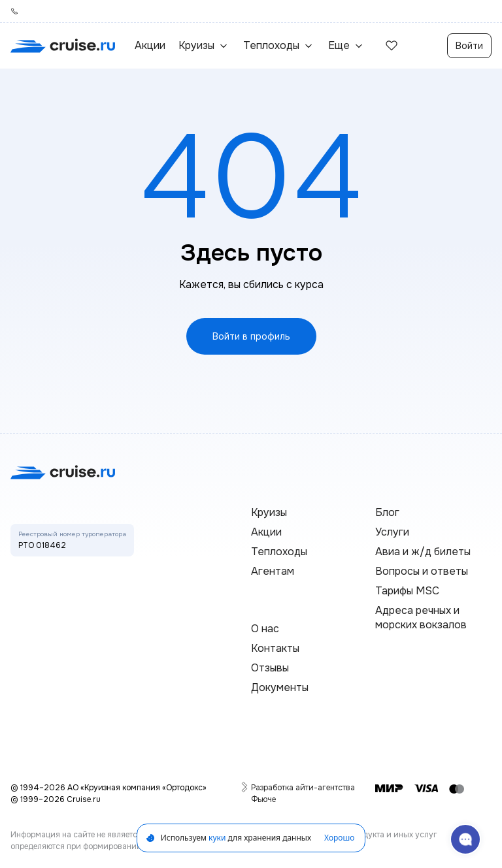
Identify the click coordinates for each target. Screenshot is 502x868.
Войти (469, 46)
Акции (150, 45)
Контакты (275, 648)
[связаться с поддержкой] (465, 839)
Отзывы (270, 668)
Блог (387, 512)
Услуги (392, 532)
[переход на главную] (63, 46)
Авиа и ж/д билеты (423, 552)
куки (217, 838)
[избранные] (392, 46)
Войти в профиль (251, 336)
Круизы (269, 512)
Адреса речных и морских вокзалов (421, 618)
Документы (280, 687)
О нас (265, 629)
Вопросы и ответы (422, 571)
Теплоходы (279, 552)
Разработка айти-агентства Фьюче (304, 793)
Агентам (273, 571)
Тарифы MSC (407, 591)
